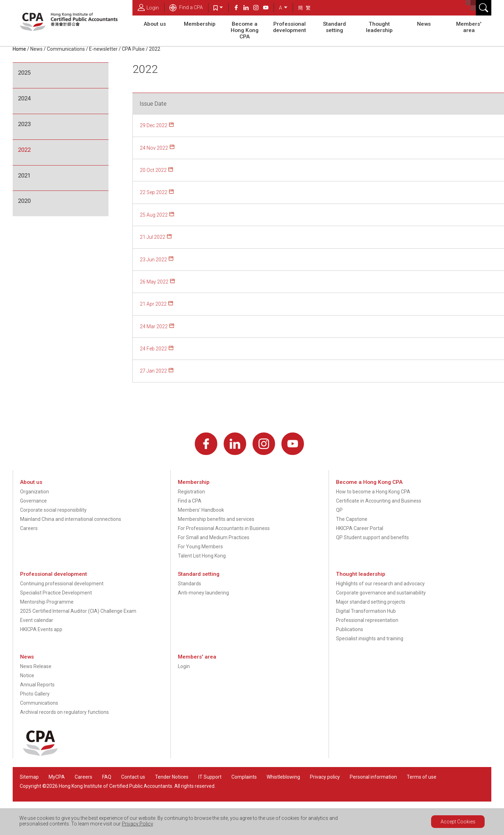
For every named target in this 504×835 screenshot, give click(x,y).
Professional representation (367, 620)
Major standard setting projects (371, 602)
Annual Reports (37, 685)
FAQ (107, 777)
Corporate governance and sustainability (381, 593)
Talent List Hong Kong (202, 556)
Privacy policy (325, 777)
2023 (24, 124)
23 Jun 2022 (153, 260)
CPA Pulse (133, 49)
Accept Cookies (458, 822)
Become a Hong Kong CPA (245, 30)
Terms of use (422, 777)
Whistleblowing (283, 777)
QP (339, 510)
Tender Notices (172, 777)
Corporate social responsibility (53, 510)
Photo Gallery (35, 694)
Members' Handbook (201, 510)
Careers (29, 528)
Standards (189, 584)
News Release (36, 666)
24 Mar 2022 (154, 326)
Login (148, 7)
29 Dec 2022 (154, 125)
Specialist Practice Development (56, 593)
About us (155, 24)
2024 (24, 98)
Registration (191, 492)
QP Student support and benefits (372, 537)
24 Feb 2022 (153, 349)
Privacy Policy (137, 824)
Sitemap (29, 777)
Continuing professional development (62, 584)
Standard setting (334, 27)
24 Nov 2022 (154, 148)
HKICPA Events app (41, 629)
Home (19, 49)
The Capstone (352, 519)
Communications (66, 49)
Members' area (469, 27)
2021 (24, 175)
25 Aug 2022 (154, 215)
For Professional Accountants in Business (224, 528)
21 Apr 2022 (153, 304)
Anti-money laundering (203, 593)
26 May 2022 (154, 282)
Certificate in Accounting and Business (379, 501)
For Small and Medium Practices (214, 537)
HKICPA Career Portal (360, 528)
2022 (155, 49)
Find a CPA (186, 7)
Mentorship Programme (47, 602)
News (424, 24)
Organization (35, 492)
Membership (200, 24)
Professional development (290, 27)
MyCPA (57, 777)
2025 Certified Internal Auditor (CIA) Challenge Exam (78, 611)
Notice (27, 675)
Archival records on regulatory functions (64, 712)
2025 (24, 73)
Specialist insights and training (370, 638)
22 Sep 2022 (154, 192)
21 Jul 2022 (153, 237)
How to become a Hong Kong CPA (373, 492)
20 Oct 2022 (153, 170)
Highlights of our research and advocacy (380, 584)
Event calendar (37, 620)
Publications (350, 629)
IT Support (210, 777)
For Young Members (200, 547)
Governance (33, 501)
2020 (24, 201)
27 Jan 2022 (153, 371)
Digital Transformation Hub (366, 611)
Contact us (133, 777)
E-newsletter (103, 49)
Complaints (244, 777)
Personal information (373, 777)
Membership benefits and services (216, 519)
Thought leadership (379, 27)
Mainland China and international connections (71, 519)
